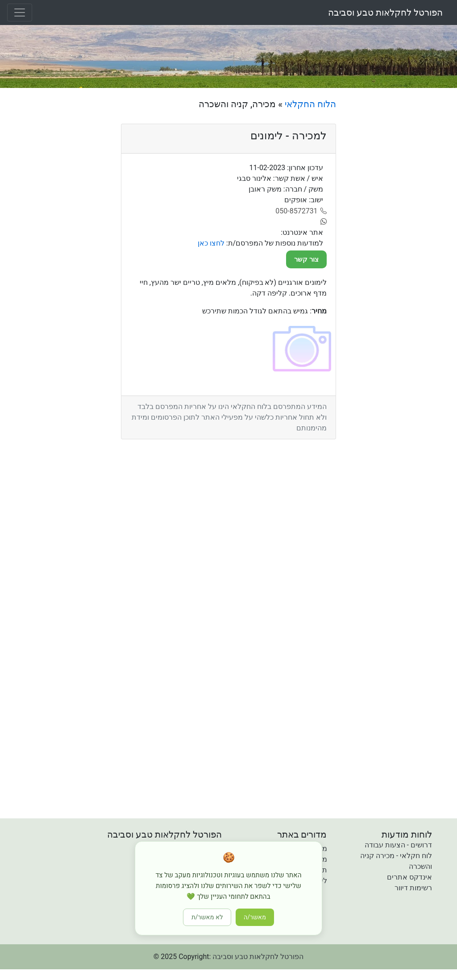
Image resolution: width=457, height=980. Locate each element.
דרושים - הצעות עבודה (398, 845)
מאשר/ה (255, 917)
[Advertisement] (400, 233)
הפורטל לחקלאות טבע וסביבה (385, 13)
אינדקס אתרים (409, 877)
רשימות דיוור (413, 888)
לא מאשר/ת (207, 917)
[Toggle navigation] (20, 13)
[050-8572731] (301, 211)
